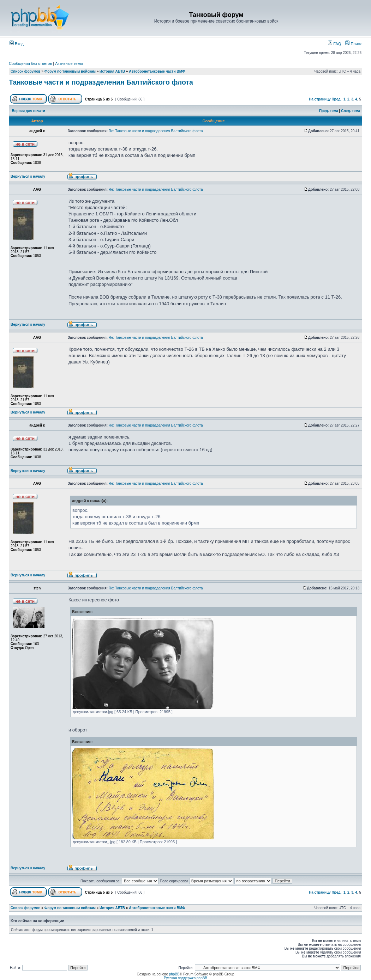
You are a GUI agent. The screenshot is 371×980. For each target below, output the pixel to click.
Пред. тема (329, 111)
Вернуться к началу (28, 176)
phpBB (174, 974)
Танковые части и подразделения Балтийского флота (101, 82)
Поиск (353, 44)
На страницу (320, 99)
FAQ (334, 44)
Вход (17, 44)
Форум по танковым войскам (70, 71)
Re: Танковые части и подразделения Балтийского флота (156, 131)
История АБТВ (112, 71)
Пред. (336, 99)
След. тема (351, 111)
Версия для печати (29, 111)
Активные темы (69, 63)
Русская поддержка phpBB (185, 978)
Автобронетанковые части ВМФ (157, 71)
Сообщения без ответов (30, 63)
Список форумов (26, 71)
